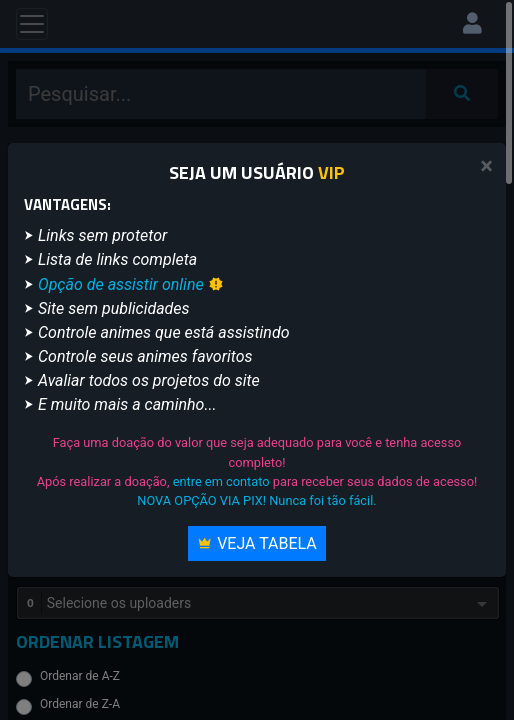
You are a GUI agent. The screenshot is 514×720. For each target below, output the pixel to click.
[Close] (486, 166)
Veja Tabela (257, 543)
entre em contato (221, 481)
